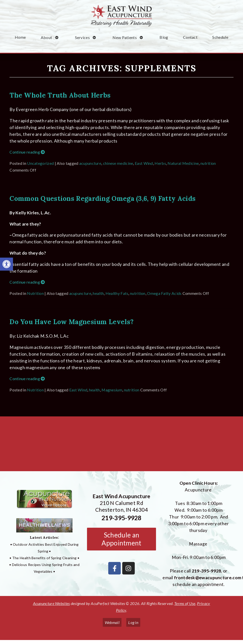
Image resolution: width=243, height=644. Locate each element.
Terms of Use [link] (185, 603)
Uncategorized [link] (40, 163)
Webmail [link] (112, 622)
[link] (6, 264)
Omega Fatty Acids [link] (164, 293)
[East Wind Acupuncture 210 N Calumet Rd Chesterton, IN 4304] (121, 446)
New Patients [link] (125, 37)
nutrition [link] (208, 163)
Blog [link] (164, 37)
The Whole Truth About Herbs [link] (60, 95)
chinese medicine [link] (118, 163)
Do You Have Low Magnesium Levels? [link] (71, 322)
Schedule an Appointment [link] (121, 539)
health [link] (98, 293)
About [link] (46, 37)
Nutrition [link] (35, 293)
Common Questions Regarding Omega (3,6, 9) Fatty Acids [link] (102, 198)
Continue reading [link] (27, 152)
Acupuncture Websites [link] (51, 603)
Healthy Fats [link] (117, 293)
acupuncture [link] (90, 163)
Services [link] (82, 37)
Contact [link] (190, 37)
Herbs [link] (160, 163)
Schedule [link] (220, 37)
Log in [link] (133, 622)
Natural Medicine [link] (183, 163)
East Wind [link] (144, 163)
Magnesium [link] (112, 390)
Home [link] (20, 37)
